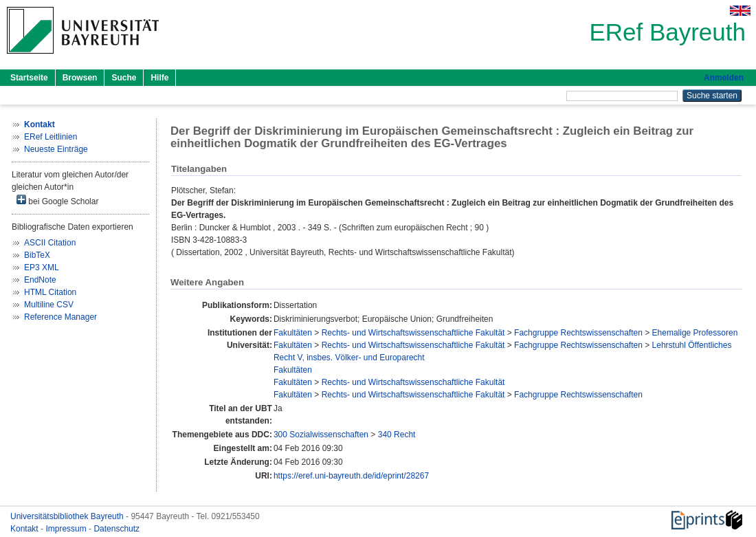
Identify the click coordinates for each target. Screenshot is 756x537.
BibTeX (37, 255)
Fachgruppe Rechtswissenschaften (578, 333)
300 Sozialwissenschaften (321, 435)
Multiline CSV (49, 305)
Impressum (67, 529)
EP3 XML (42, 267)
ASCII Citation (50, 243)
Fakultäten (293, 333)
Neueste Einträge (56, 149)
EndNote (40, 280)
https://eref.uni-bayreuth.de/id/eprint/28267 (351, 476)
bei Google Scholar (57, 200)
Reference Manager (60, 317)
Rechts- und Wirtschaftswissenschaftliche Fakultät (413, 333)
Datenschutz (116, 529)
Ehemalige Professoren (695, 333)
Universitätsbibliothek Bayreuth (68, 516)
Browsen (80, 78)
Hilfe (159, 78)
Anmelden (724, 78)
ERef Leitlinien (51, 137)
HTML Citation (50, 292)
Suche (124, 78)
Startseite (29, 78)
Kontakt (25, 529)
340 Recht (397, 435)
